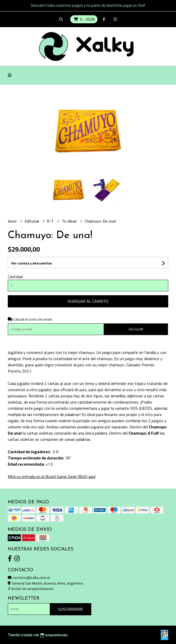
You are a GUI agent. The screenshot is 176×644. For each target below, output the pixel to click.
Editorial (32, 221)
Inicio (13, 221)
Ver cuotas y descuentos (31, 263)
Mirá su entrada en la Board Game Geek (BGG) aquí (52, 476)
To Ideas (70, 221)
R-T (51, 221)
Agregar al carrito (88, 301)
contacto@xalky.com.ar (29, 577)
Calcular (136, 329)
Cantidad (15, 277)
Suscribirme (71, 609)
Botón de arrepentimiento (31, 589)
